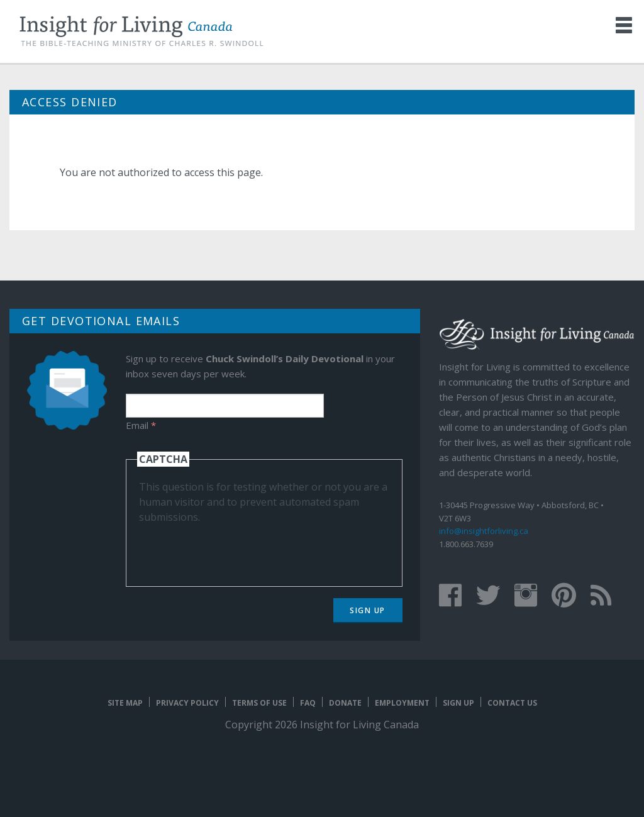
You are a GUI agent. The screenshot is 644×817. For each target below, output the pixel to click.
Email (141, 425)
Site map (125, 703)
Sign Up (368, 610)
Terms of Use (259, 703)
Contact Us (512, 703)
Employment (402, 703)
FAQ (308, 703)
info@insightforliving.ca (484, 531)
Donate (345, 703)
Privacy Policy (187, 703)
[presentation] (235, 549)
